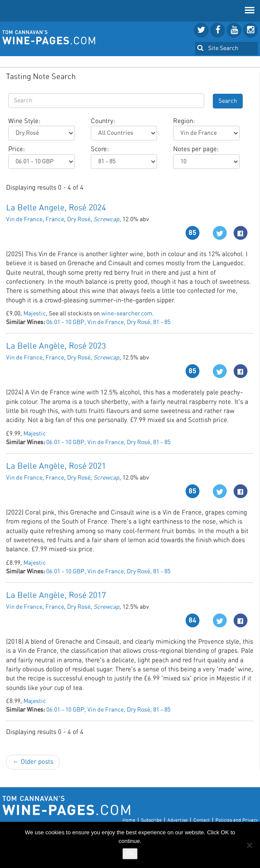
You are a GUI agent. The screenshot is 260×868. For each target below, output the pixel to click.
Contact (202, 820)
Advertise (178, 820)
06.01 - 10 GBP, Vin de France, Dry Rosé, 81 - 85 (108, 322)
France (55, 219)
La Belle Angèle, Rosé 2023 (56, 346)
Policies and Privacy (237, 820)
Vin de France (24, 219)
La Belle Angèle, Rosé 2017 (56, 596)
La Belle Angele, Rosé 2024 (56, 208)
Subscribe (151, 820)
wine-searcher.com (127, 314)
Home (129, 820)
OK (130, 854)
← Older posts (33, 762)
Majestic (35, 314)
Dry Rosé (79, 219)
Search (228, 101)
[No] (249, 845)
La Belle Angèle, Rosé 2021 (56, 466)
